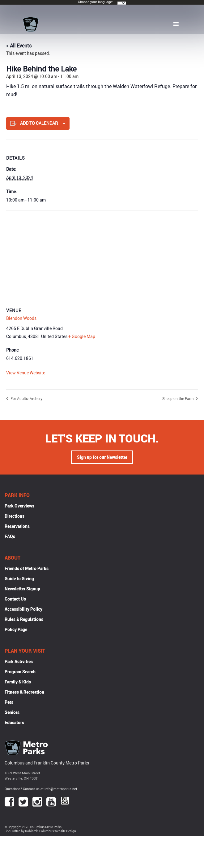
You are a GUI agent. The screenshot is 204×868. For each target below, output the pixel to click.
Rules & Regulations (24, 619)
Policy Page (16, 629)
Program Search (20, 672)
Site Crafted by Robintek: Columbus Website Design (40, 831)
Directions (15, 516)
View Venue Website (26, 373)
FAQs (10, 536)
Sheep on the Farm (178, 398)
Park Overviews (19, 506)
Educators (14, 722)
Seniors (12, 712)
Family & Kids (18, 682)
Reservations (17, 526)
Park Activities (19, 661)
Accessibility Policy (23, 609)
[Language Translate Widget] (122, 3)
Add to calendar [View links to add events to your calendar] (39, 123)
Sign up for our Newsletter (102, 457)
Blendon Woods (21, 318)
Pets (9, 702)
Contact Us (15, 599)
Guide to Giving (19, 579)
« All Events (19, 46)
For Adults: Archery (26, 398)
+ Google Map (82, 336)
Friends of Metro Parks (27, 568)
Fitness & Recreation (24, 692)
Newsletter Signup (22, 589)
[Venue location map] (102, 255)
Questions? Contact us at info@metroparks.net (41, 789)
